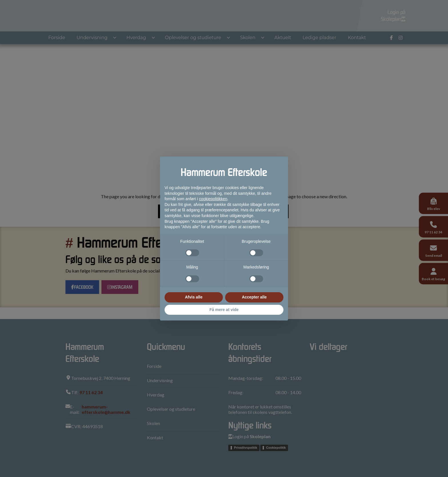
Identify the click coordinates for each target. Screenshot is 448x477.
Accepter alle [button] (254, 297)
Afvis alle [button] (194, 297)
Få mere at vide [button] (224, 310)
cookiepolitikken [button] (213, 199)
